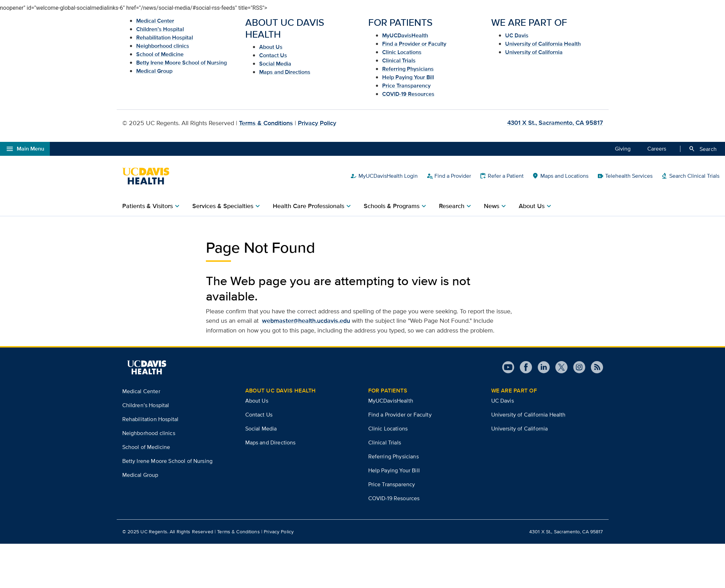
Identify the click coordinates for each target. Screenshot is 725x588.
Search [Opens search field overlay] (703, 149)
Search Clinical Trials (690, 176)
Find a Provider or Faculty (414, 44)
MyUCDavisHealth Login (384, 176)
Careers (657, 148)
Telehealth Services (625, 176)
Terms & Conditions (266, 123)
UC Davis (517, 35)
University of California (534, 52)
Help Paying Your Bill (408, 77)
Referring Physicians (408, 69)
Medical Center (155, 21)
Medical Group (154, 71)
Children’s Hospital (160, 29)
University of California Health (543, 44)
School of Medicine (160, 54)
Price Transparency (406, 86)
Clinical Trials (399, 60)
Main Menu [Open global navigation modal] (25, 149)
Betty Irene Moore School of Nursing (182, 63)
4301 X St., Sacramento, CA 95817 (555, 123)
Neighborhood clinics (163, 46)
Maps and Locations (560, 176)
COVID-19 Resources (408, 94)
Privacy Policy (317, 123)
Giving (623, 148)
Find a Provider (449, 176)
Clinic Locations (402, 52)
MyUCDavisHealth (405, 35)
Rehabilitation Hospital (165, 37)
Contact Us (273, 55)
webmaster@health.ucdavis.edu (306, 321)
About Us (271, 47)
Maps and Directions (285, 72)
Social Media (275, 64)
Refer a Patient (502, 176)
